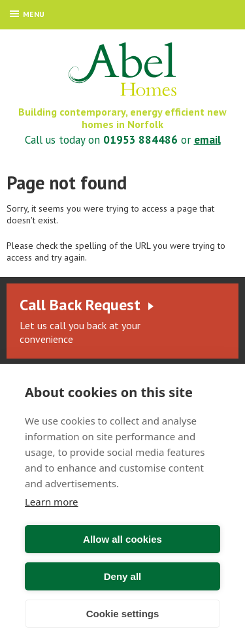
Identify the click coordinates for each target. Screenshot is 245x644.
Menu (27, 14)
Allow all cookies (122, 539)
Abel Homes (122, 69)
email (207, 140)
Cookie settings (123, 614)
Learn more (52, 502)
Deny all (123, 576)
